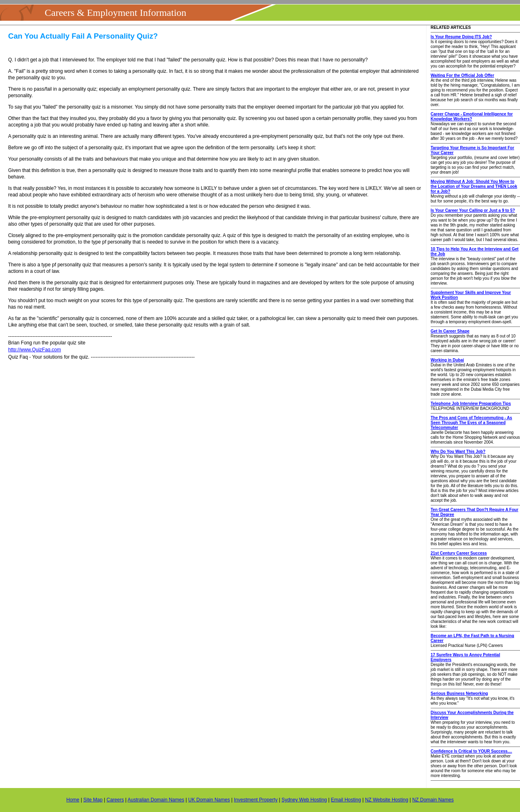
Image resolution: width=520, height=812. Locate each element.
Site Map (93, 800)
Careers (115, 800)
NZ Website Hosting (386, 800)
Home (73, 800)
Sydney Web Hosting (304, 800)
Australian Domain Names (156, 800)
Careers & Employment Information (116, 13)
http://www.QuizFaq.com (35, 350)
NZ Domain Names (433, 800)
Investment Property (256, 800)
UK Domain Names (209, 800)
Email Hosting (346, 800)
